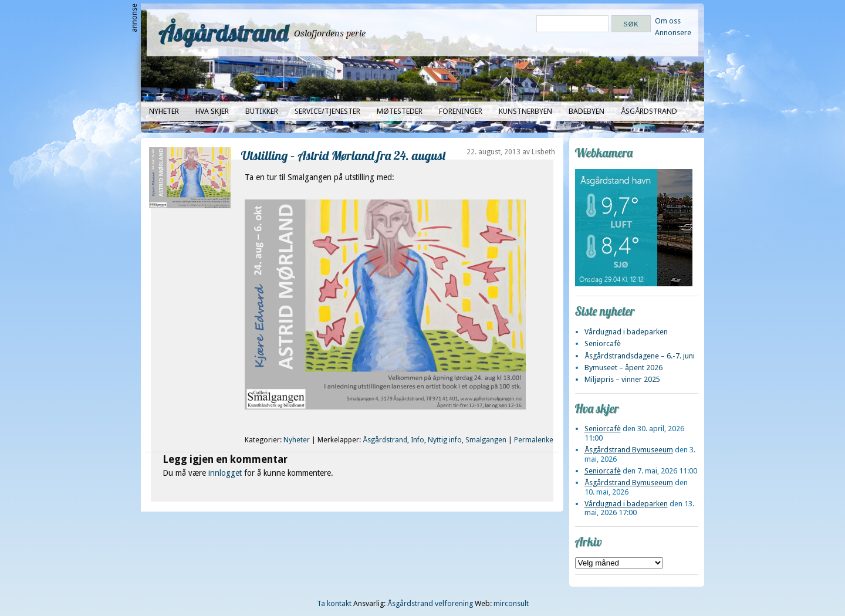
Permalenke (534, 440)
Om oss (668, 21)
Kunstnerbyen (525, 111)
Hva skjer (212, 111)
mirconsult (511, 603)
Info (418, 440)
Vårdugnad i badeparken (626, 332)
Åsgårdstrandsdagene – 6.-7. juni (640, 356)
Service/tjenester (327, 111)
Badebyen (587, 111)
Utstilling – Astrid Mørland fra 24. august (344, 155)
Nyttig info (445, 440)
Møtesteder (400, 111)
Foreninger (461, 111)
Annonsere (673, 33)
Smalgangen (486, 440)
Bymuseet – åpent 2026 (623, 368)
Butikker (262, 111)
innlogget (225, 473)
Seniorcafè (603, 343)
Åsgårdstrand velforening (430, 603)
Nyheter (164, 111)
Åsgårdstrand (223, 33)
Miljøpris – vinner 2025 (622, 379)
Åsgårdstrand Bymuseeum (629, 450)
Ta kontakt (334, 603)
